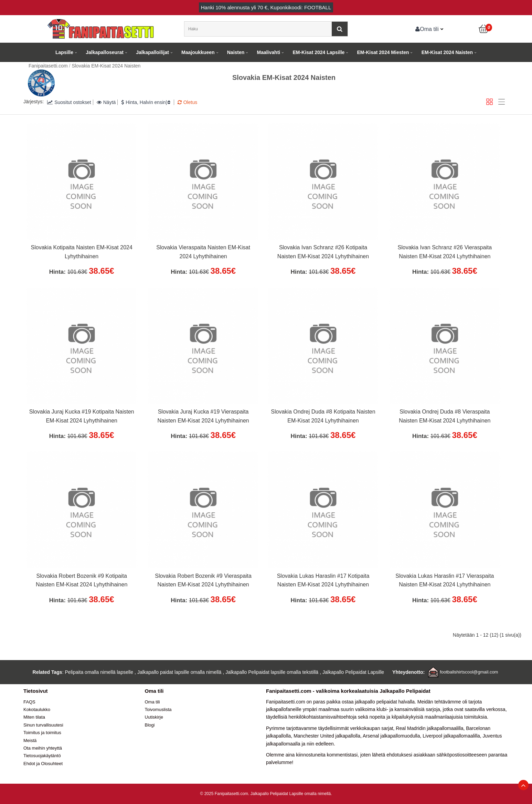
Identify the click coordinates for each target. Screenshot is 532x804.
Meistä (30, 740)
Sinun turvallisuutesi (43, 725)
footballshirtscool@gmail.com (469, 672)
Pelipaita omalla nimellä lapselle (99, 672)
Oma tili (427, 29)
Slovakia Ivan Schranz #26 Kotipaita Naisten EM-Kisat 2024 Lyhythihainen (323, 252)
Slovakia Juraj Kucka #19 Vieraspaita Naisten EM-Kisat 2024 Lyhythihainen (203, 416)
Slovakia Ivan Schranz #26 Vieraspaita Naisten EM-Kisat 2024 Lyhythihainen (445, 252)
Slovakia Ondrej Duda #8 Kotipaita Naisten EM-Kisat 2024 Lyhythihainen (323, 416)
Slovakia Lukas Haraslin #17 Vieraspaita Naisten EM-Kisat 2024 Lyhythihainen (445, 580)
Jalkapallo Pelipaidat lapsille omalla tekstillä (272, 672)
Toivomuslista (158, 709)
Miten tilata (34, 717)
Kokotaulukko (37, 709)
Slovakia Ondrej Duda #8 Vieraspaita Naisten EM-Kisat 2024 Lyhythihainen (445, 416)
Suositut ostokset (69, 102)
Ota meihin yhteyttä (43, 748)
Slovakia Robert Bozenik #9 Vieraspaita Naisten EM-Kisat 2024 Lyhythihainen (203, 580)
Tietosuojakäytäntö (42, 756)
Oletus (187, 102)
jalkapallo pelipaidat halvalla (385, 702)
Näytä (106, 102)
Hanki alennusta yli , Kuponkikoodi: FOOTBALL (266, 7)
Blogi (150, 725)
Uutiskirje (154, 717)
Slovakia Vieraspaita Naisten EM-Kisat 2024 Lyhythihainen (203, 252)
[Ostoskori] (484, 29)
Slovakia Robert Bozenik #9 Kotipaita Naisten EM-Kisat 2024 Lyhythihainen (82, 580)
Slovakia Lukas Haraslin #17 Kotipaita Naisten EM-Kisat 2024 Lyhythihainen (323, 580)
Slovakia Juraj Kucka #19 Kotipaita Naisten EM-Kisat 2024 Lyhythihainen (82, 416)
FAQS (29, 702)
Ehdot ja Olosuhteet (43, 764)
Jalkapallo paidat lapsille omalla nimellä (179, 672)
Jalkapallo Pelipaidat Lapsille (353, 672)
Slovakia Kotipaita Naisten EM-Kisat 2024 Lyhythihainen (82, 252)
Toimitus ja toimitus (42, 733)
